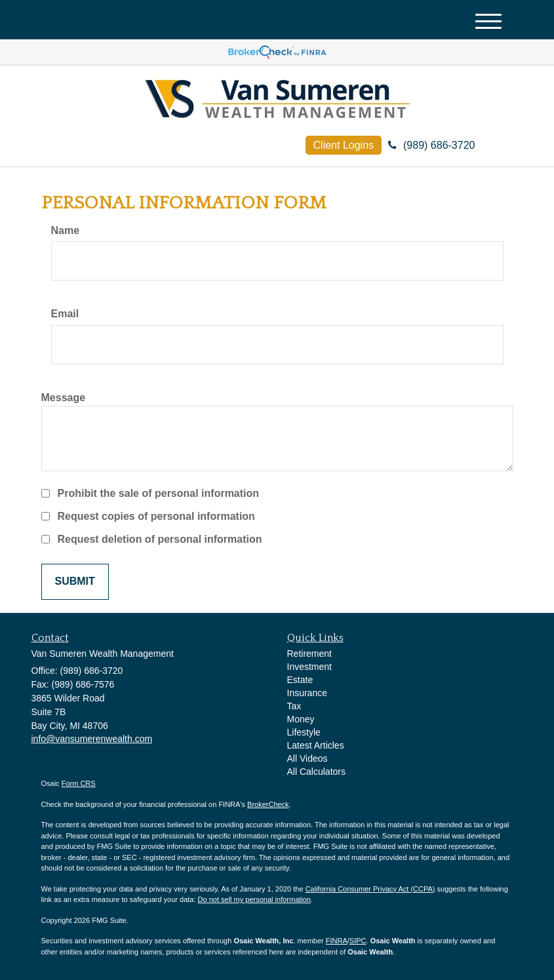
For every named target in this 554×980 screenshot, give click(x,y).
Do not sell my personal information (254, 899)
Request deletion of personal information (160, 539)
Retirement (309, 654)
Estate (300, 680)
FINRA (337, 941)
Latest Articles (316, 745)
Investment (309, 667)
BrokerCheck (268, 804)
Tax (294, 706)
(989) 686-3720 (431, 145)
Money (301, 719)
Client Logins (344, 145)
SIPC (358, 941)
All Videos (307, 758)
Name (66, 230)
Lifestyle (304, 732)
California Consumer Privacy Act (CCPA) (370, 889)
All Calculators (316, 772)
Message (64, 398)
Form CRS (79, 783)
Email (65, 314)
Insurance (307, 693)
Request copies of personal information (156, 516)
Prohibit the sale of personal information (159, 493)
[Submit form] (75, 582)
